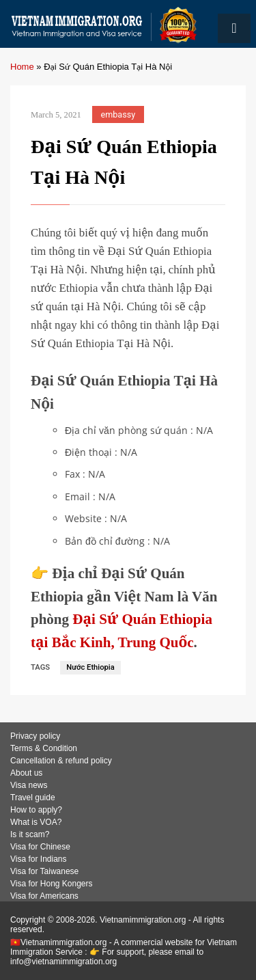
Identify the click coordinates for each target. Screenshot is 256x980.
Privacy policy (35, 736)
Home (22, 67)
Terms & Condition (44, 748)
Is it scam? (30, 834)
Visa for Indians (39, 859)
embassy (118, 114)
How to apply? (36, 810)
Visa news (29, 785)
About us (26, 773)
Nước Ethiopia (90, 667)
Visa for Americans (44, 896)
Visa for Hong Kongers (52, 884)
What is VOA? (36, 822)
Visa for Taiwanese (44, 871)
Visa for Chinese (40, 847)
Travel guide (33, 798)
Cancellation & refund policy (61, 761)
